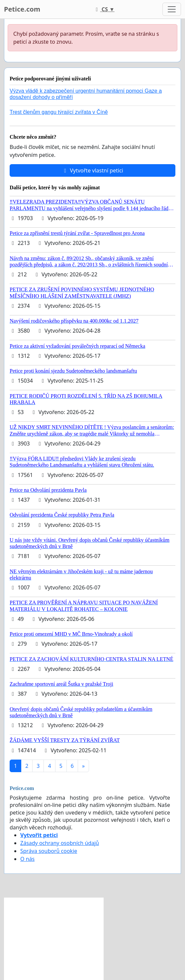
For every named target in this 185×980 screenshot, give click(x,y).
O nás (27, 859)
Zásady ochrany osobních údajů (60, 843)
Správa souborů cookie (49, 851)
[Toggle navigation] (172, 9)
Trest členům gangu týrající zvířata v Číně (59, 112)
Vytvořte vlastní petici (92, 170)
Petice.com (22, 9)
